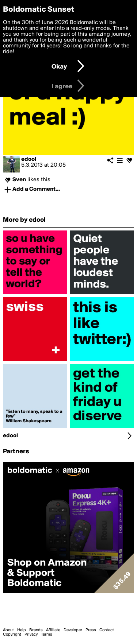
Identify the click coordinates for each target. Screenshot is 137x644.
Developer (73, 630)
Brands (36, 630)
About (8, 630)
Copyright (12, 635)
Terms (47, 635)
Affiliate (53, 630)
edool (29, 159)
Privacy (31, 635)
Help (22, 630)
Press (91, 630)
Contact (107, 630)
